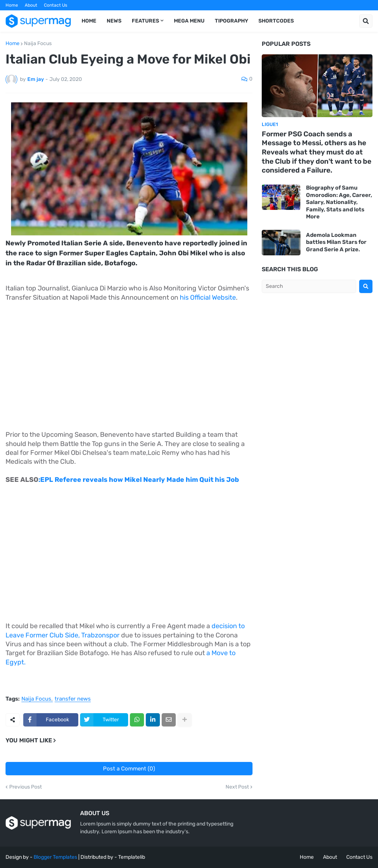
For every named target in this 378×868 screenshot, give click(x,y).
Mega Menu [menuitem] (189, 21)
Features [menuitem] (145, 21)
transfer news (73, 699)
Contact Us (56, 5)
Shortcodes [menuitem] (276, 21)
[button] (366, 21)
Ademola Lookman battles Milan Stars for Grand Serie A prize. (336, 242)
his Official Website (208, 297)
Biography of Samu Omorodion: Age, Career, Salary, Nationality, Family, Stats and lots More (339, 202)
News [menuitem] (114, 21)
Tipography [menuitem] (231, 21)
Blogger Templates (55, 857)
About (31, 5)
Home (12, 5)
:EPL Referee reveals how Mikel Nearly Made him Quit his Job (139, 480)
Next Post (237, 787)
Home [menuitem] (89, 21)
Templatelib (132, 857)
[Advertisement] (129, 362)
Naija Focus (38, 44)
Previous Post (25, 787)
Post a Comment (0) (129, 769)
